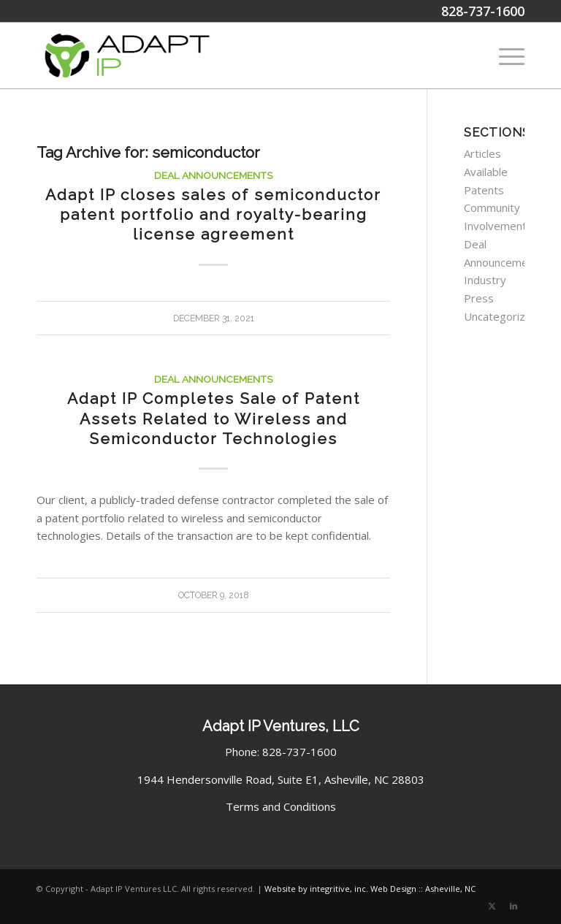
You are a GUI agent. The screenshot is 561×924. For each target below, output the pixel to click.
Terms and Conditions (281, 806)
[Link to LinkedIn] (514, 906)
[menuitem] (504, 56)
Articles (482, 153)
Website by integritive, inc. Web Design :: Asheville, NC (370, 889)
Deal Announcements (213, 175)
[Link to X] (492, 906)
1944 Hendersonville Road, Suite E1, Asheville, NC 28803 (281, 779)
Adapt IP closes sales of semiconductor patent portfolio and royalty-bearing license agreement (213, 215)
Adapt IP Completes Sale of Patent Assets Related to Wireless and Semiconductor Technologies (214, 419)
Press (479, 298)
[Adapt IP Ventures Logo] (127, 56)
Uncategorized (501, 316)
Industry (485, 280)
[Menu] (504, 56)
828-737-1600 (483, 11)
